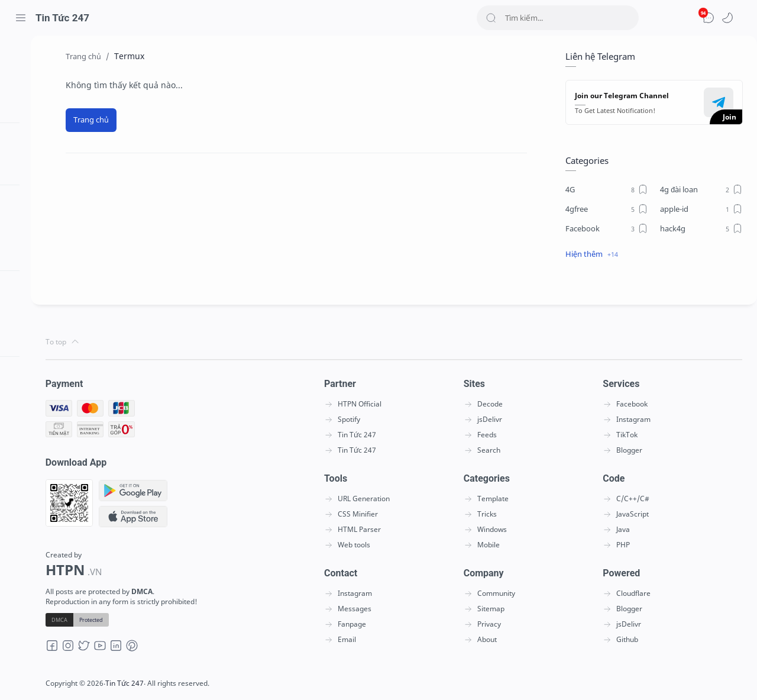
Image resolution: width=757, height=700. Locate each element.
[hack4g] (701, 228)
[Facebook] (606, 228)
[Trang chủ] (96, 120)
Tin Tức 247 (62, 18)
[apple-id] (701, 209)
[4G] (606, 189)
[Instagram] (77, 649)
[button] (727, 18)
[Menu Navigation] (21, 18)
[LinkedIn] (125, 649)
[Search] (558, 18)
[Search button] (491, 18)
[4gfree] (606, 209)
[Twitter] (93, 649)
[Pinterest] (141, 649)
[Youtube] (109, 649)
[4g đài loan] (701, 189)
